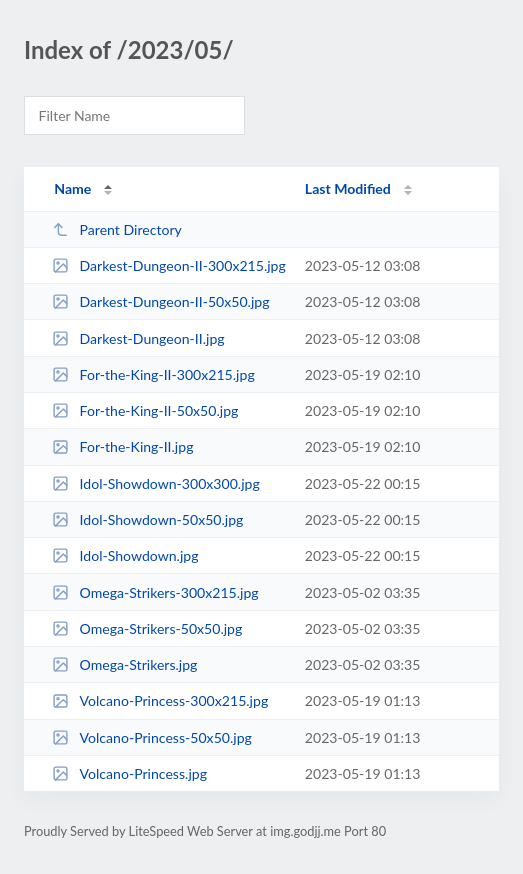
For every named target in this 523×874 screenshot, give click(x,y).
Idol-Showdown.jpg (125, 555)
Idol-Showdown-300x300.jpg (156, 483)
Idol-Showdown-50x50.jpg (147, 519)
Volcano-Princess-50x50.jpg (152, 737)
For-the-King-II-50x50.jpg (145, 410)
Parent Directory (117, 229)
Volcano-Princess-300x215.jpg (160, 700)
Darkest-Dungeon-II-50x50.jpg (160, 301)
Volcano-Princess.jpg (129, 773)
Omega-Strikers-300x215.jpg (155, 592)
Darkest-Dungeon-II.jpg (138, 338)
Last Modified (348, 188)
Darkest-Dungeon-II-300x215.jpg (169, 265)
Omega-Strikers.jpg (124, 664)
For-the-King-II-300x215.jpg (153, 374)
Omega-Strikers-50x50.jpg (147, 628)
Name (72, 188)
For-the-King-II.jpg (122, 446)
